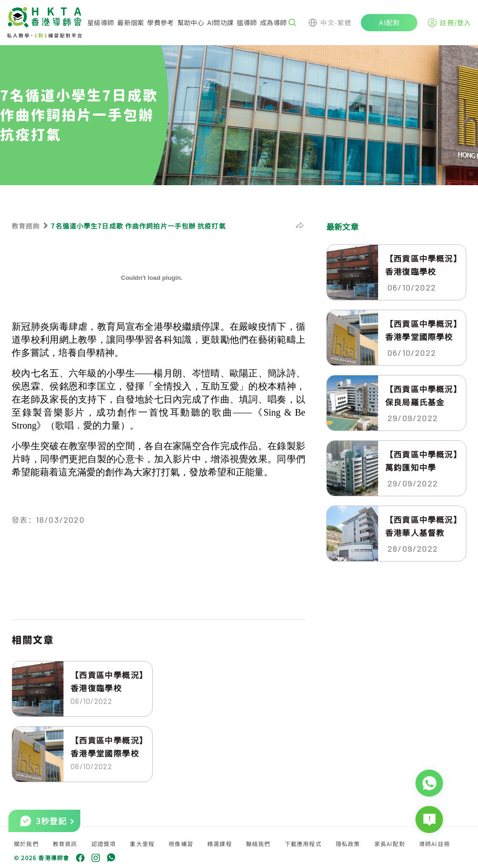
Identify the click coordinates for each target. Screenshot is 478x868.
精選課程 (220, 844)
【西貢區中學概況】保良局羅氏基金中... (422, 396)
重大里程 (142, 844)
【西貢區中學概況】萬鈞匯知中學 (422, 461)
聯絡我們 (258, 844)
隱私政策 (348, 844)
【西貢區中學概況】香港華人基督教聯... (422, 526)
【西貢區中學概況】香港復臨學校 (107, 681)
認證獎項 (104, 844)
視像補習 (181, 844)
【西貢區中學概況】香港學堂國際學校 (107, 746)
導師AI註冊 (435, 844)
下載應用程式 (303, 844)
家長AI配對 (390, 844)
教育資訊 (65, 844)
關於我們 (26, 844)
